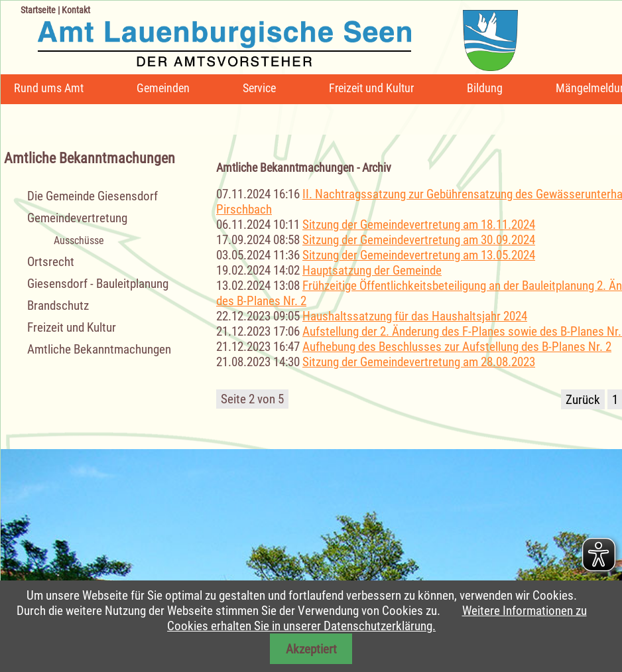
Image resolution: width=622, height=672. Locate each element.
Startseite (38, 10)
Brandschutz (58, 305)
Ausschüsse (79, 240)
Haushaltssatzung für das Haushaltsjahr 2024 (415, 316)
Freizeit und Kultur (371, 88)
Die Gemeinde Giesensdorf (93, 196)
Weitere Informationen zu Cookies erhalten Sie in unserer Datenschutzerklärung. (377, 618)
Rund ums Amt (49, 88)
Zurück (583, 400)
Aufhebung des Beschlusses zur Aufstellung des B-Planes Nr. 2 (457, 347)
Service (259, 88)
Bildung (485, 88)
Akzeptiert (311, 649)
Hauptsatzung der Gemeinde (372, 270)
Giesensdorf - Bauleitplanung (98, 284)
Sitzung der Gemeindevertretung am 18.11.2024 (419, 225)
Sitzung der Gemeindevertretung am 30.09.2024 (419, 240)
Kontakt (76, 10)
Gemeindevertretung (77, 218)
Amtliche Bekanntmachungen (99, 349)
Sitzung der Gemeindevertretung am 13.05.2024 (419, 255)
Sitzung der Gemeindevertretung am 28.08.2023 (419, 362)
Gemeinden (163, 88)
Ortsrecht (51, 262)
